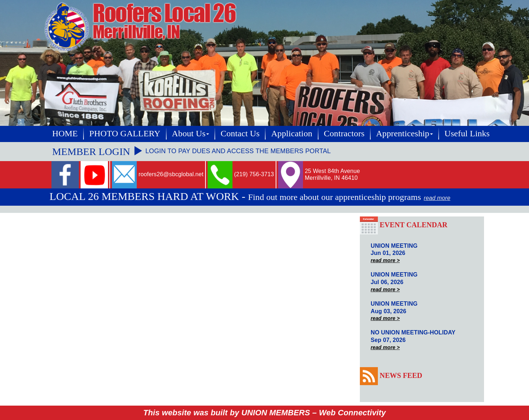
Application (291, 133)
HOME (65, 133)
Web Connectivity (352, 413)
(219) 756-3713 (254, 174)
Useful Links (467, 133)
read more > (385, 260)
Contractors (344, 133)
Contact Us (240, 133)
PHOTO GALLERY (125, 133)
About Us (191, 133)
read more (437, 198)
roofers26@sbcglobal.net (171, 174)
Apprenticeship (404, 133)
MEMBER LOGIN (98, 152)
